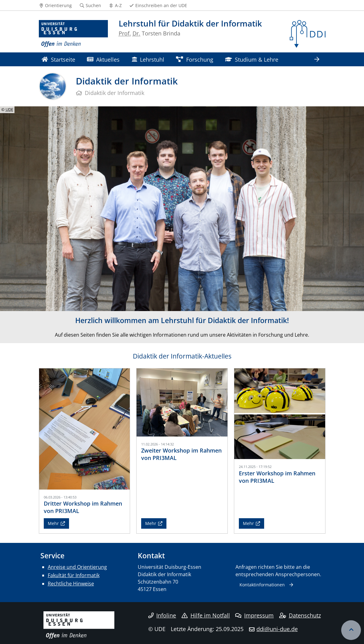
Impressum (254, 615)
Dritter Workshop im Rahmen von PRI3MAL (83, 507)
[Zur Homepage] (74, 34)
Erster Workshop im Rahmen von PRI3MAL (277, 477)
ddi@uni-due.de (277, 629)
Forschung (194, 59)
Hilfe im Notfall (206, 615)
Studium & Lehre (252, 59)
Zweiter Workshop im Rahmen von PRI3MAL (181, 454)
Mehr (53, 523)
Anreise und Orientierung (77, 567)
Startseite (58, 59)
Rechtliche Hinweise (71, 584)
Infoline (162, 615)
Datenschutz (300, 615)
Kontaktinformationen (262, 585)
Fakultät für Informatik (74, 575)
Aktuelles (103, 59)
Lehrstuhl (148, 59)
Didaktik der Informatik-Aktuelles (182, 356)
